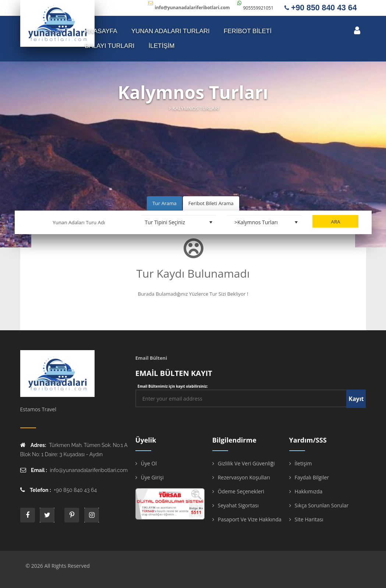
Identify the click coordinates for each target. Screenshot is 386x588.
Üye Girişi (152, 477)
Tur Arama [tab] (164, 203)
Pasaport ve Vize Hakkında (250, 519)
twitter (47, 515)
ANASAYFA (101, 31)
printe (72, 515)
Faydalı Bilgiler (312, 477)
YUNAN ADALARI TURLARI (171, 31)
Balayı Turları (109, 46)
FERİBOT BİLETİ (248, 31)
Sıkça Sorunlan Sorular (322, 505)
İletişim (303, 463)
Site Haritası (309, 519)
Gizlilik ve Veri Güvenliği (246, 463)
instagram (92, 515)
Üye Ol (149, 463)
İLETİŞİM (162, 46)
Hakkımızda (309, 491)
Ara (335, 222)
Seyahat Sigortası (238, 505)
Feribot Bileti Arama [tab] (211, 203)
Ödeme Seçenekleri (241, 491)
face (28, 515)
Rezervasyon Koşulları (244, 477)
